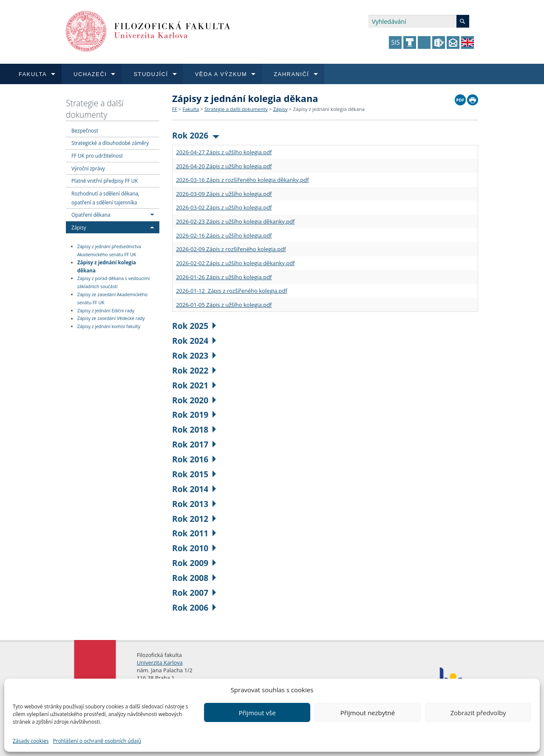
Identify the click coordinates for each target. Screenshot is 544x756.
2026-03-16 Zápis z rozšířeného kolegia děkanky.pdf (242, 180)
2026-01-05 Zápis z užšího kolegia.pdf (224, 305)
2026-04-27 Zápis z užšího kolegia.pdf (224, 152)
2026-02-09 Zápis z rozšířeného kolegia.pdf (231, 249)
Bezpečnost (85, 130)
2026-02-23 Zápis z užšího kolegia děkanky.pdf (235, 221)
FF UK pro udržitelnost (97, 156)
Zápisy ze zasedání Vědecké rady (111, 319)
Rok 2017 (194, 444)
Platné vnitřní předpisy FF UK (105, 181)
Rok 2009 (194, 563)
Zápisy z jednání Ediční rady (106, 311)
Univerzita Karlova (160, 663)
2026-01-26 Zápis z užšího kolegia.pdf (224, 277)
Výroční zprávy (88, 168)
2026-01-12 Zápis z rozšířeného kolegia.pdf (232, 291)
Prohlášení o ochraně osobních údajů (97, 741)
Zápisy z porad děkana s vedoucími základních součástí (114, 282)
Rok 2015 (194, 474)
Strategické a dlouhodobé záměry (110, 143)
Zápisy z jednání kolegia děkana (107, 266)
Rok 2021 (194, 385)
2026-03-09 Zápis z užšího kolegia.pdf (224, 194)
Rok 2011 (194, 533)
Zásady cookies (31, 741)
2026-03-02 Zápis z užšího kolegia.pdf (224, 207)
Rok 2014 (194, 489)
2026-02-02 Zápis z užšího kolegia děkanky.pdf (235, 263)
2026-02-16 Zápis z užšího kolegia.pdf (224, 235)
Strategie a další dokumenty (95, 109)
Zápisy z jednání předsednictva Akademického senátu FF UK (109, 251)
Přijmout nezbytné (368, 713)
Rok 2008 (194, 578)
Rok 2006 (194, 607)
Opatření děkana (91, 215)
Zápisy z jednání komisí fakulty (109, 326)
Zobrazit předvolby (478, 713)
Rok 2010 (194, 548)
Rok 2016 (194, 459)
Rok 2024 (194, 341)
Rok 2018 (194, 429)
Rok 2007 (194, 593)
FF (175, 109)
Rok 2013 (194, 504)
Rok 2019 (194, 415)
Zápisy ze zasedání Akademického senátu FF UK (112, 299)
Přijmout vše (257, 713)
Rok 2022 (194, 370)
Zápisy (79, 227)
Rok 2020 (194, 400)
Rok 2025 (194, 326)
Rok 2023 (194, 355)
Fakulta (191, 109)
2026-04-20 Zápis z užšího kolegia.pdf (224, 166)
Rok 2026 (196, 135)
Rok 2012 (194, 519)
